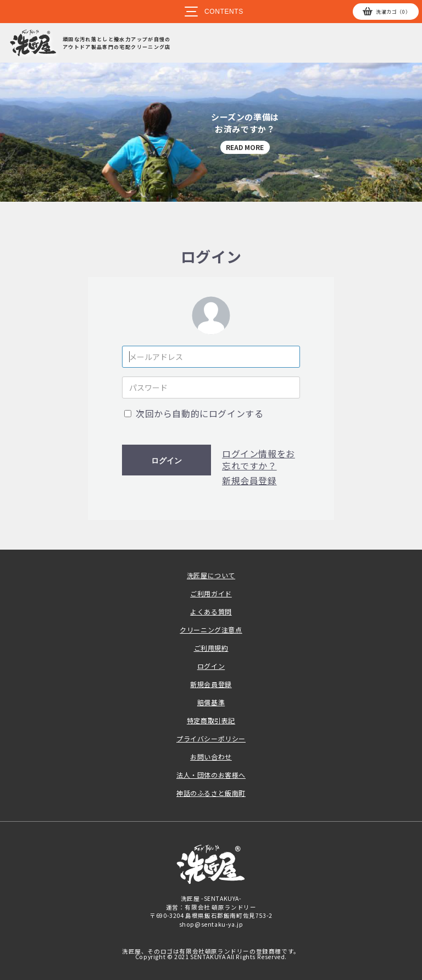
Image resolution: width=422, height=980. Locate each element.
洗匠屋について (211, 575)
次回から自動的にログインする (199, 413)
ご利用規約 (211, 648)
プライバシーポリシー (211, 738)
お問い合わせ (211, 757)
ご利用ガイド (211, 593)
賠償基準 (211, 702)
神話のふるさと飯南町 (211, 793)
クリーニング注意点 (211, 630)
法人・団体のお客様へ (211, 775)
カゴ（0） (393, 12)
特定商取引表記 (211, 720)
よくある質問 (211, 611)
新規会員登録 (249, 480)
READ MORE (245, 147)
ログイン (166, 461)
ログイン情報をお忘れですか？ (259, 459)
